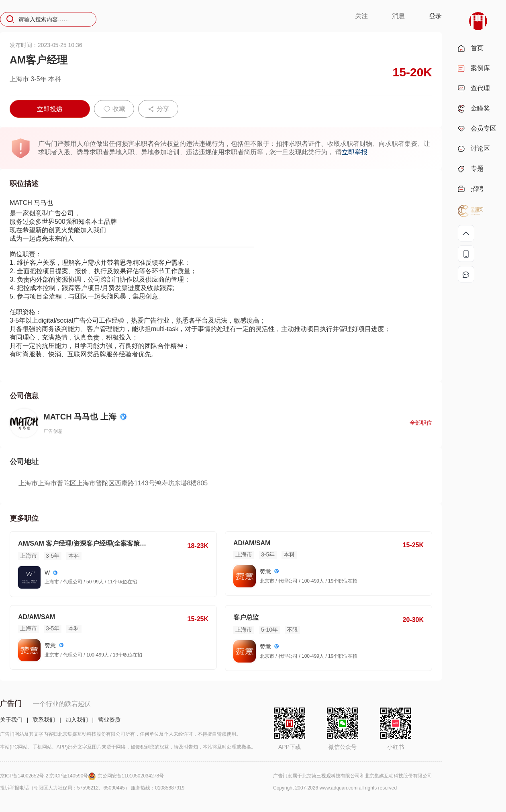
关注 (361, 16)
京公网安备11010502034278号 (131, 776)
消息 (398, 16)
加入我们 (77, 720)
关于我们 (11, 720)
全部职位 (421, 423)
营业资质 (109, 720)
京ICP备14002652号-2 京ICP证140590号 (49, 776)
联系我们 (44, 720)
